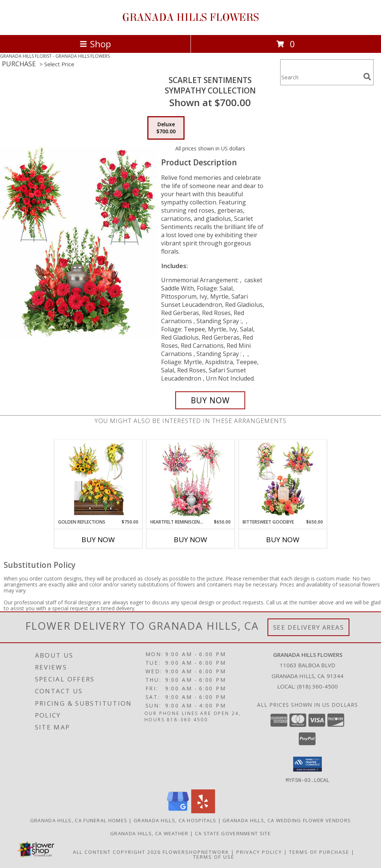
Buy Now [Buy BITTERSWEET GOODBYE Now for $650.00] (283, 540)
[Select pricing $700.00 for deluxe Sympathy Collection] (166, 128)
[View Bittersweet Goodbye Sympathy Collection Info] (283, 479)
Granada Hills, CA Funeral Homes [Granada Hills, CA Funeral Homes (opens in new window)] (79, 820)
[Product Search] (320, 77)
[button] (308, 764)
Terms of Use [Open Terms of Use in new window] (214, 856)
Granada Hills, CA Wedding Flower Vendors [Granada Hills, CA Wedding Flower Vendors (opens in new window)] (287, 820)
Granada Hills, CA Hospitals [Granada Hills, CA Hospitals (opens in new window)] (175, 820)
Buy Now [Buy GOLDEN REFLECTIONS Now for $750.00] (98, 540)
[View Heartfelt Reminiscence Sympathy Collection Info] (191, 479)
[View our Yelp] (203, 811)
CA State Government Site (233, 833)
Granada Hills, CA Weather (149, 833)
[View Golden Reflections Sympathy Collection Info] (98, 479)
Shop (95, 44)
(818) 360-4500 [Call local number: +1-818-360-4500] (317, 686)
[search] (367, 77)
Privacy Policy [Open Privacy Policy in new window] (259, 852)
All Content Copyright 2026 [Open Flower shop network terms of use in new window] (117, 852)
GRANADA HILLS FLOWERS (190, 18)
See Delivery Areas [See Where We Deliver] (309, 627)
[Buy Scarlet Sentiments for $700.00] (210, 400)
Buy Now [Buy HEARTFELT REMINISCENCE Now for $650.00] (190, 540)
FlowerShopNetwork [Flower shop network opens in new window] (196, 852)
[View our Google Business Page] (178, 811)
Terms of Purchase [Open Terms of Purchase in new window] (319, 852)
